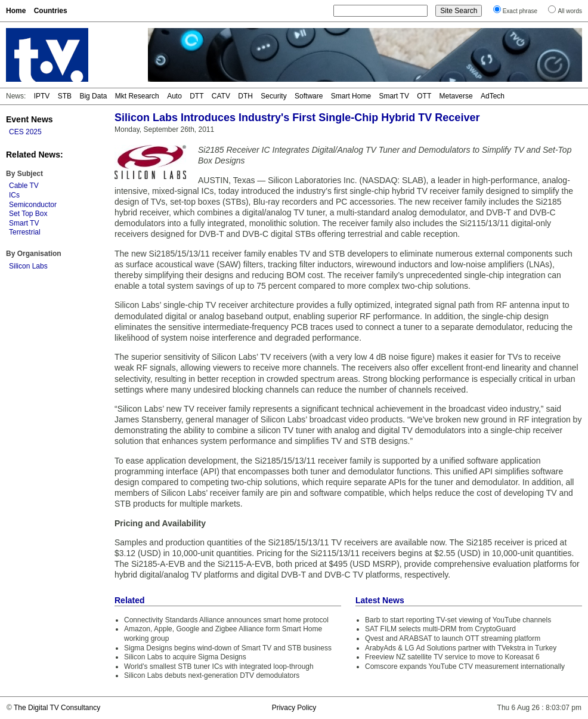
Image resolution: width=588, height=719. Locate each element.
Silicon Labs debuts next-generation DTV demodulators (212, 675)
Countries (51, 11)
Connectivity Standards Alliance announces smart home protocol (226, 620)
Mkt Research (137, 96)
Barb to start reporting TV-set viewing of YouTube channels (458, 620)
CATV (221, 96)
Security (273, 96)
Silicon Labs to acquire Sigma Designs (185, 657)
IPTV (42, 96)
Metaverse (456, 96)
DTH (245, 96)
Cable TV (24, 186)
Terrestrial (25, 232)
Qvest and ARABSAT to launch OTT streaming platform (453, 638)
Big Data (93, 96)
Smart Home (351, 96)
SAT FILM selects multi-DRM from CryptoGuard (440, 629)
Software (309, 96)
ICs (14, 195)
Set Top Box (28, 214)
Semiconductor (33, 205)
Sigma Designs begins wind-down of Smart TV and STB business (228, 648)
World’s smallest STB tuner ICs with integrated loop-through (219, 666)
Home (16, 11)
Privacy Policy (294, 708)
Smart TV (394, 96)
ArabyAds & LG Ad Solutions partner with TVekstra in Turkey (461, 648)
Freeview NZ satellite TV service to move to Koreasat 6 (452, 657)
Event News (30, 119)
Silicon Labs (28, 266)
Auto (174, 96)
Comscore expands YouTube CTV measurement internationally (465, 666)
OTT (424, 96)
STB (65, 96)
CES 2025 (25, 132)
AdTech (493, 96)
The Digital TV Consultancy (57, 708)
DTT (196, 96)
